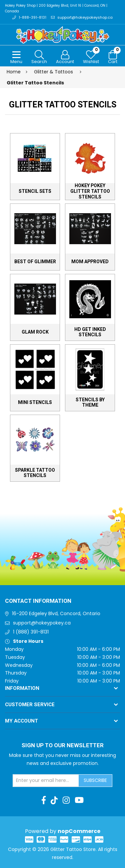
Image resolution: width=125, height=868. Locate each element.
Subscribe (95, 780)
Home (14, 72)
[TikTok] (54, 800)
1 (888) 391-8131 (31, 632)
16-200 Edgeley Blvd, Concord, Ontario (56, 613)
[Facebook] (44, 800)
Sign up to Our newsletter (63, 746)
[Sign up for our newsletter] (46, 781)
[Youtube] (79, 800)
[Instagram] (66, 800)
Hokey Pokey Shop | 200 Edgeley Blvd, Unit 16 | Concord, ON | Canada (56, 8)
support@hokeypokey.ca (42, 623)
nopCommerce (79, 831)
